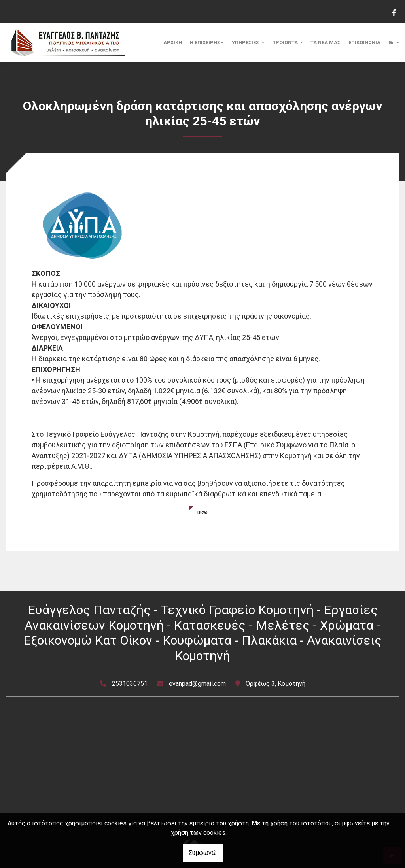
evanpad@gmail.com (197, 684)
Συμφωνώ (203, 853)
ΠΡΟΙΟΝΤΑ (286, 42)
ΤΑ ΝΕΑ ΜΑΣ (326, 42)
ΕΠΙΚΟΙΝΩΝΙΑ (364, 42)
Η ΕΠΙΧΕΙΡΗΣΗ (207, 42)
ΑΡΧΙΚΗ (173, 42)
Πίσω (202, 512)
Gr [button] (392, 42)
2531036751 (130, 684)
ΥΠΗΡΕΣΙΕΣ (246, 42)
